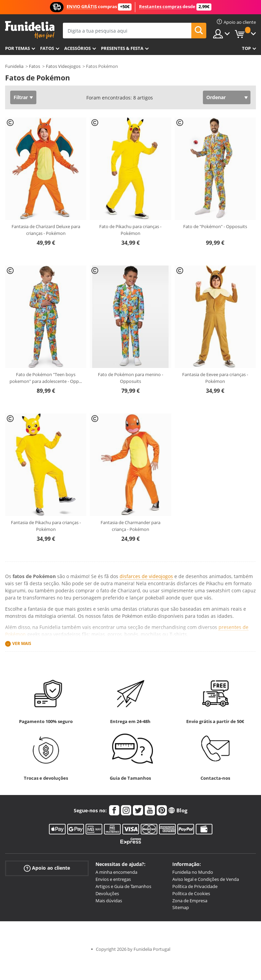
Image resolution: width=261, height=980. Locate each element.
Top (246, 48)
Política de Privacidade (195, 886)
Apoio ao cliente (47, 868)
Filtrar (21, 97)
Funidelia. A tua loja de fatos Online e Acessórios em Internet (30, 30)
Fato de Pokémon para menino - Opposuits (130, 378)
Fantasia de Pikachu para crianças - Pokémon (46, 526)
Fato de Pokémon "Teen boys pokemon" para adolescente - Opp (46, 378)
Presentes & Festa (122, 48)
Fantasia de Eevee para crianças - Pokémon (215, 378)
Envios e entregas (113, 879)
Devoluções (107, 893)
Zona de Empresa (190, 901)
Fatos (47, 48)
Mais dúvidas (109, 901)
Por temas (18, 48)
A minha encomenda (116, 872)
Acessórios (77, 48)
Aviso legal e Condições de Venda (206, 879)
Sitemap (181, 907)
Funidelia (14, 66)
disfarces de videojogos (146, 576)
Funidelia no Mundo (193, 872)
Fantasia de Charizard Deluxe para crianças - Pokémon (46, 230)
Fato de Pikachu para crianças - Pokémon (130, 230)
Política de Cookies (191, 893)
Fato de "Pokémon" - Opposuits (215, 226)
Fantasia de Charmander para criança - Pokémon (130, 526)
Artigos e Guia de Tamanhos (123, 886)
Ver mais (22, 643)
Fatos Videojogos (63, 66)
